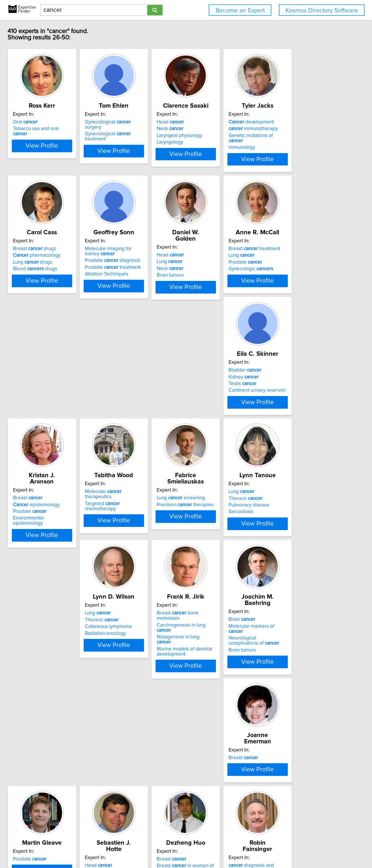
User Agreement (224, 847)
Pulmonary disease (39, 515)
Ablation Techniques (127, 274)
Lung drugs (39, 262)
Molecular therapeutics (224, 375)
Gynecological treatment (139, 129)
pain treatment (42, 762)
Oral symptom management (128, 764)
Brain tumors (205, 269)
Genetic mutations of (308, 136)
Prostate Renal (215, 642)
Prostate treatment (133, 267)
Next (227, 819)
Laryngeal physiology (214, 136)
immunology (291, 142)
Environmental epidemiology (136, 395)
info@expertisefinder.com (151, 847)
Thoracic (36, 509)
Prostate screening (306, 755)
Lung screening (302, 375)
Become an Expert (240, 11)
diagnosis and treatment (53, 755)
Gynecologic (300, 269)
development (300, 122)
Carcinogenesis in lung (224, 509)
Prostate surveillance (308, 762)
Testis (33, 389)
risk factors (212, 762)
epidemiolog (214, 755)
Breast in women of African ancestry (306, 638)
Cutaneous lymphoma (129, 515)
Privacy (199, 847)
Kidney (34, 382)
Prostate (295, 262)
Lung (204, 255)
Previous (150, 819)
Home (184, 847)
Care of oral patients (135, 755)
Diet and (208, 769)
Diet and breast (216, 775)
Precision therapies (306, 382)
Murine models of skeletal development (219, 525)
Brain (291, 502)
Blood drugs (41, 269)
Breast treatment (304, 249)
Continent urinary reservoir (48, 395)
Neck (205, 129)
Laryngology (205, 142)
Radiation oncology (126, 522)
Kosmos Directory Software (322, 11)
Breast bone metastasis (225, 502)
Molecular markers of (308, 509)
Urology (286, 775)
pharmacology (43, 255)
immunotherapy (302, 129)
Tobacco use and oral (50, 129)
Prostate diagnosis (133, 260)
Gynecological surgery (137, 122)
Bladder (35, 375)
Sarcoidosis (31, 522)
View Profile (55, 159)
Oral (31, 122)
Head (205, 122)
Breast (120, 375)
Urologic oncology (297, 769)
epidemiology (129, 382)
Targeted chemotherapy (225, 382)
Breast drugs (41, 249)
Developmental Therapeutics (223, 649)
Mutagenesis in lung (221, 515)
